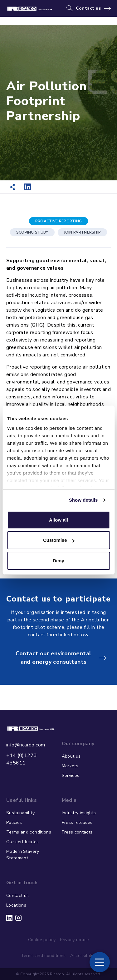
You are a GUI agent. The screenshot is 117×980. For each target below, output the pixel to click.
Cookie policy (42, 940)
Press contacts (77, 832)
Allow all (58, 520)
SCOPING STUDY (32, 232)
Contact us (88, 8)
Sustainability (20, 813)
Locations (16, 905)
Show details (83, 500)
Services (71, 776)
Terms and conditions (29, 832)
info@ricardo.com (26, 745)
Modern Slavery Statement (23, 855)
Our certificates (23, 842)
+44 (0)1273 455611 (22, 759)
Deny (58, 561)
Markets (70, 766)
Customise (59, 540)
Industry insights (79, 813)
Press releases (77, 822)
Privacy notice (74, 940)
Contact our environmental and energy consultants (53, 658)
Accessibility (83, 956)
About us (71, 756)
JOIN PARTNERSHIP (83, 232)
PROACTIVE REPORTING (59, 221)
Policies (14, 822)
